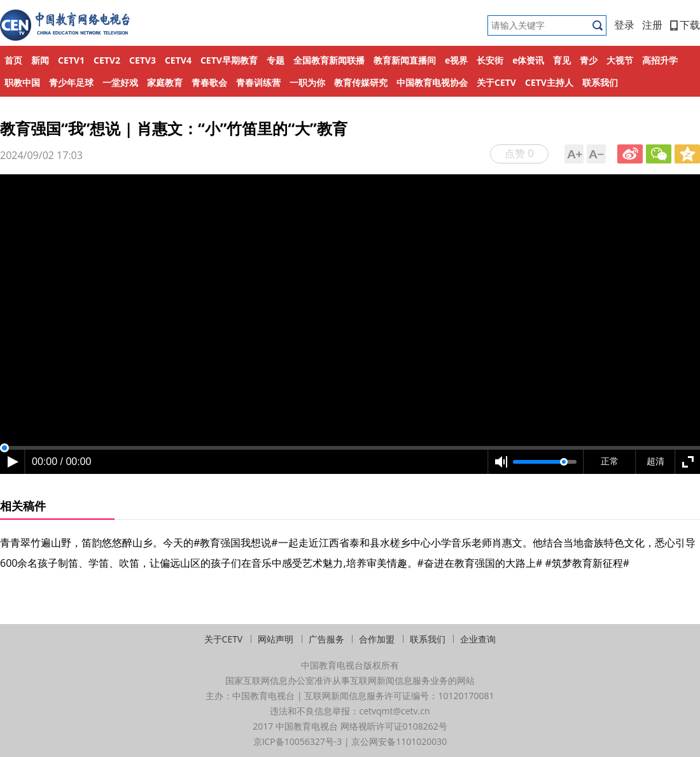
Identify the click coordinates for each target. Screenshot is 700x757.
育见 (562, 60)
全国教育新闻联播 (329, 60)
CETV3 (143, 60)
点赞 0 (519, 153)
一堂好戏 (120, 82)
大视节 (620, 60)
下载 (685, 25)
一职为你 (307, 82)
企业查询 (478, 639)
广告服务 (326, 639)
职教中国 (22, 82)
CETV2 (107, 60)
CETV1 (71, 60)
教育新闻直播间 (405, 60)
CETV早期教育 (229, 60)
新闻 (40, 60)
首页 (13, 60)
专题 (276, 60)
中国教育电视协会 (432, 82)
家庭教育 (165, 82)
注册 (652, 25)
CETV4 (178, 60)
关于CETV (496, 82)
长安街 (490, 60)
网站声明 (276, 639)
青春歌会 (209, 82)
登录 (624, 25)
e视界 (456, 60)
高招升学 (660, 60)
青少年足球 (71, 82)
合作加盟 (377, 639)
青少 (589, 60)
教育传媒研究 (361, 82)
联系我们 (600, 82)
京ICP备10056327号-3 (298, 741)
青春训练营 (258, 82)
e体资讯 (528, 60)
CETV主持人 (549, 82)
